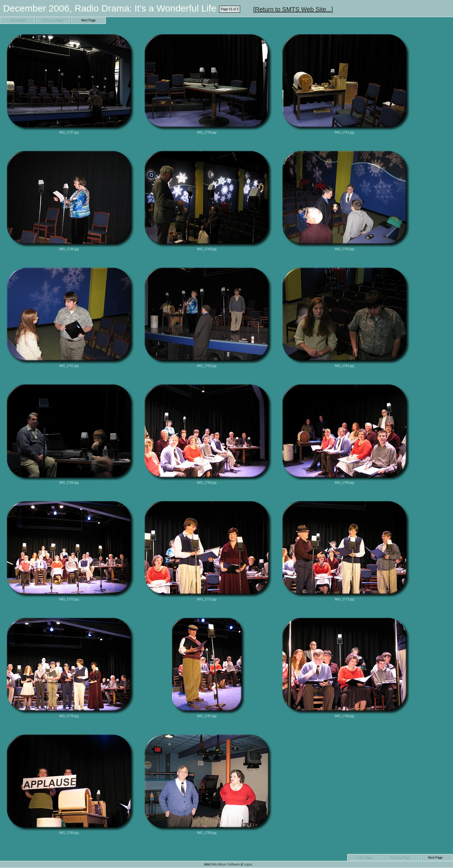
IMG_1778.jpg (69, 666)
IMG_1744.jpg (69, 199)
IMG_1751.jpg (69, 316)
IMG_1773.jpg (344, 549)
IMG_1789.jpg (69, 783)
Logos (248, 864)
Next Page (89, 20)
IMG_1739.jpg (207, 82)
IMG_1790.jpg (207, 783)
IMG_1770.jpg (69, 549)
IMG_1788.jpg (344, 666)
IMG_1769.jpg (344, 433)
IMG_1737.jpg (69, 82)
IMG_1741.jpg (344, 82)
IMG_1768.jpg (207, 433)
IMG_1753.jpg (207, 316)
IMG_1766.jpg (69, 433)
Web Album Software (225, 864)
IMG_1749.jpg (207, 199)
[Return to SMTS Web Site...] (293, 9)
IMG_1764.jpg (344, 316)
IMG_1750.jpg (344, 199)
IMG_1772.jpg (207, 549)
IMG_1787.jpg (207, 666)
